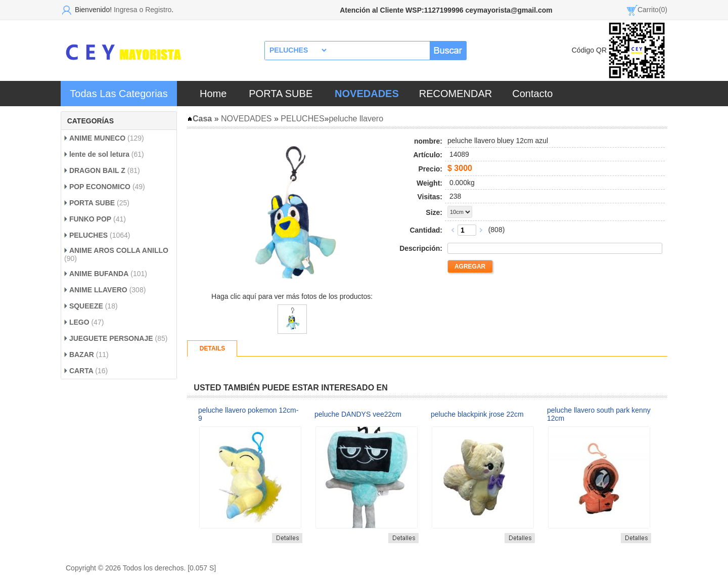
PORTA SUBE (281, 94)
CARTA (82, 371)
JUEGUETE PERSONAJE (111, 338)
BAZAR (82, 355)
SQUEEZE (86, 306)
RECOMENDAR (456, 94)
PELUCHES (88, 235)
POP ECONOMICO (100, 187)
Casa (199, 119)
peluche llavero (356, 119)
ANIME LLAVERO (99, 290)
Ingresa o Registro (143, 10)
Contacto (532, 94)
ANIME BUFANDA (99, 274)
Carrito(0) (652, 10)
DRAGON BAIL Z (98, 170)
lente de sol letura (99, 154)
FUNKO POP (90, 219)
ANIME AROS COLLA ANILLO (119, 250)
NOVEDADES (246, 119)
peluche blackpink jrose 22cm (477, 414)
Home (213, 94)
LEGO (80, 322)
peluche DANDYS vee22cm (358, 414)
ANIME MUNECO (97, 138)
